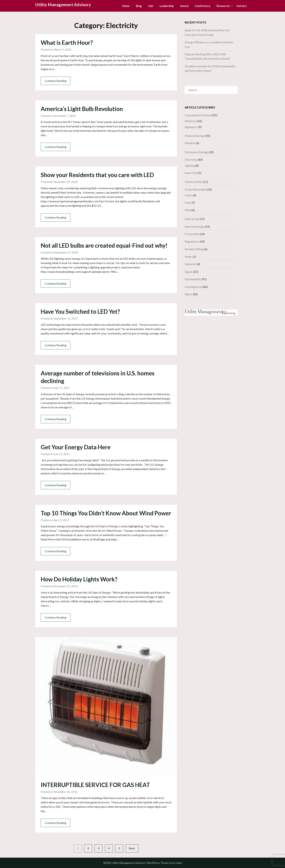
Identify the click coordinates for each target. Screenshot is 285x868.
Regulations (192, 241)
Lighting (190, 166)
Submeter (190, 264)
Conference (203, 6)
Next (132, 848)
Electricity (191, 160)
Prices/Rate (192, 234)
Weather (190, 143)
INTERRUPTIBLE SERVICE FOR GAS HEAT (95, 785)
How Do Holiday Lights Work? (79, 579)
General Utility (194, 182)
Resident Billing (194, 249)
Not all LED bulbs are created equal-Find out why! (104, 245)
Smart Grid (191, 173)
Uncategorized (194, 287)
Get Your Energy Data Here (76, 447)
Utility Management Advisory (63, 5)
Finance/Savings (195, 136)
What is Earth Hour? (67, 42)
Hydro (188, 195)
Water (188, 294)
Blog (139, 6)
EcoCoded (176, 863)
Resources (223, 6)
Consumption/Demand (198, 115)
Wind (188, 210)
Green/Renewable (196, 189)
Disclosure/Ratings (196, 152)
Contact (242, 6)
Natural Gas (192, 219)
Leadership (167, 6)
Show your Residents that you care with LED (97, 175)
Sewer (188, 257)
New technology (195, 227)
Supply (189, 272)
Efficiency (191, 121)
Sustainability (193, 279)
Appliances (191, 127)
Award (184, 6)
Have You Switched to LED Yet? (80, 311)
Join (151, 6)
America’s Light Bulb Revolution (82, 109)
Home (126, 6)
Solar (188, 203)
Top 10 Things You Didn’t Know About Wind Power (106, 513)
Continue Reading (56, 81)
